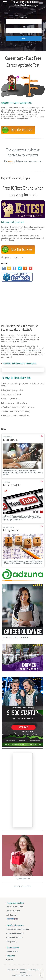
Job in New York (13, 911)
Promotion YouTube (14, 937)
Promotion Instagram (15, 933)
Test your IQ (11, 941)
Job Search (11, 915)
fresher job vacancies (31, 350)
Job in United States (15, 907)
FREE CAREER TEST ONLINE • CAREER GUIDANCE (23, 611)
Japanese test (12, 951)
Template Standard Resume (18, 929)
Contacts (10, 959)
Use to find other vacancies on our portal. (23, 161)
